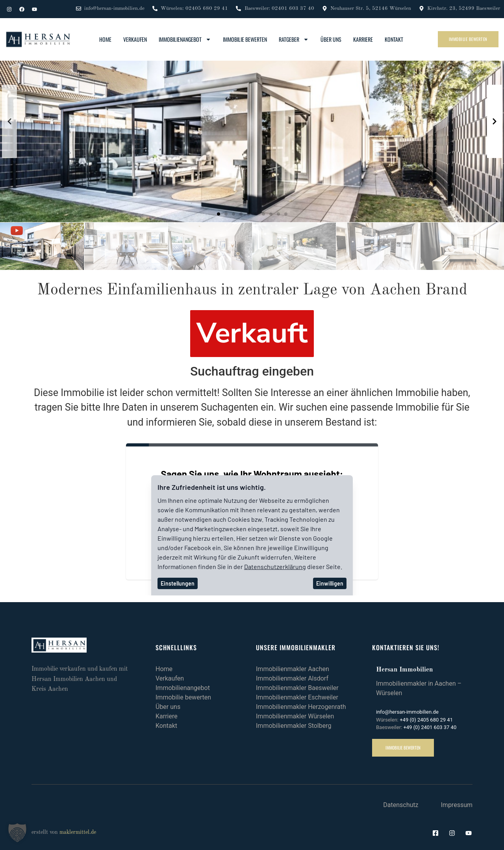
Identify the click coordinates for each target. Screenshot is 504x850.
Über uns (331, 39)
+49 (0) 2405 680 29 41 (426, 720)
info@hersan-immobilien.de (407, 712)
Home (105, 39)
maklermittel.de (78, 832)
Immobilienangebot (185, 39)
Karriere (363, 39)
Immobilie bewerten (245, 39)
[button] (219, 214)
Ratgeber (294, 39)
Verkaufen (135, 39)
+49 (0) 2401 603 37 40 (430, 727)
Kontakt (394, 39)
